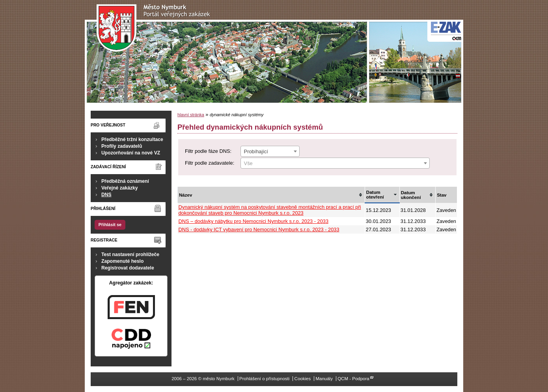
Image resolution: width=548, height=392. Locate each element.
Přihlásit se (110, 225)
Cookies (303, 379)
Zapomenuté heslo (122, 261)
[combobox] (270, 151)
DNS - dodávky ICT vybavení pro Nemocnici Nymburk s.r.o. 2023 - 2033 (259, 229)
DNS (106, 195)
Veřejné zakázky (120, 188)
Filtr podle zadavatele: (210, 163)
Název (185, 195)
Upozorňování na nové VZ (131, 153)
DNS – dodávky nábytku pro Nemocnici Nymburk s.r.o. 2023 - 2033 (254, 221)
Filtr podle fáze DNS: (208, 151)
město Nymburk (156, 28)
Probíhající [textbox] (256, 151)
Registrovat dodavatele (128, 268)
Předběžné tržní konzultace (132, 139)
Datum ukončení (411, 195)
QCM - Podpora (353, 379)
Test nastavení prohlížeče (130, 255)
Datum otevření (375, 195)
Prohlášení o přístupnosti (264, 379)
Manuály (324, 379)
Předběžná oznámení (125, 181)
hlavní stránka (191, 115)
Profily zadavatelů (122, 146)
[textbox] (335, 163)
